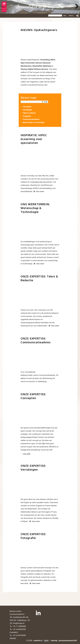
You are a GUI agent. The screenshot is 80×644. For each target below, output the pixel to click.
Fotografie (27, 116)
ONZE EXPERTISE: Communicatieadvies (36, 340)
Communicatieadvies (31, 119)
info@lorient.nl (19, 623)
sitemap (54, 641)
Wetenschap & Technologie (34, 122)
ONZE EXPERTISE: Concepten (33, 396)
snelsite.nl (38, 641)
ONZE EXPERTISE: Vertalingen (33, 468)
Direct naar (29, 98)
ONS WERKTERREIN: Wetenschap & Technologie (35, 208)
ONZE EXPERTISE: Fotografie (33, 536)
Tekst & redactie (29, 113)
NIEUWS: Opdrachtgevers (39, 30)
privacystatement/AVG (68, 641)
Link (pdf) (27, 454)
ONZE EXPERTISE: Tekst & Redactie (39, 278)
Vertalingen (27, 110)
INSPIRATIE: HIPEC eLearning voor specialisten (34, 139)
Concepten (27, 107)
